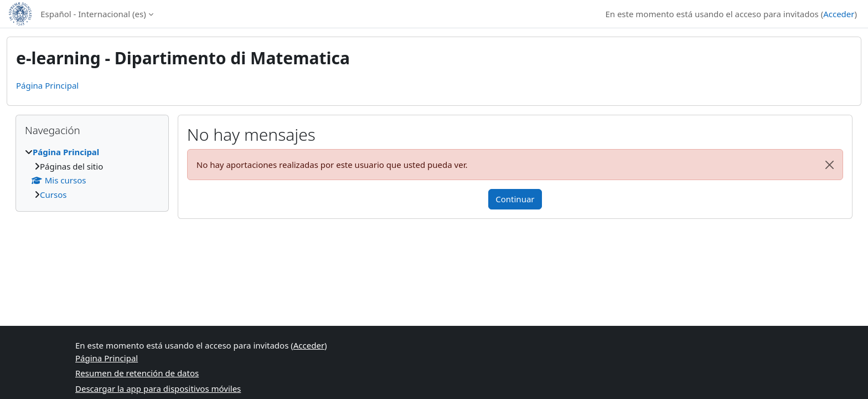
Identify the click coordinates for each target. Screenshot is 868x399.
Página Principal (47, 85)
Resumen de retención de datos (137, 373)
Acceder (839, 14)
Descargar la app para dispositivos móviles (158, 388)
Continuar (515, 199)
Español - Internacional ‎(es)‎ (93, 14)
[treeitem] (92, 173)
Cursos (53, 195)
